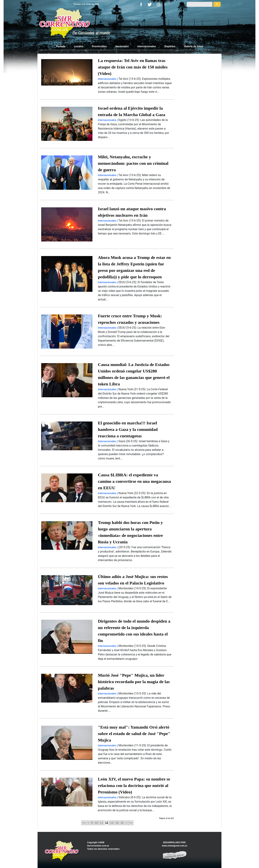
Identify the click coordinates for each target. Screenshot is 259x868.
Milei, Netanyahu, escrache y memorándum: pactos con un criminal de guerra (133, 163)
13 (112, 823)
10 (96, 823)
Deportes (170, 46)
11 (101, 823)
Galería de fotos (194, 46)
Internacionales (147, 46)
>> (131, 823)
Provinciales (99, 46)
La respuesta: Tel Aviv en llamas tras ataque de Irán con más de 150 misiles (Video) (133, 67)
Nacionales (122, 46)
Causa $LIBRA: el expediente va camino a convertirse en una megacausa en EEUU (134, 481)
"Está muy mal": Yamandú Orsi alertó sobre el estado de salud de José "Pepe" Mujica (134, 734)
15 (122, 823)
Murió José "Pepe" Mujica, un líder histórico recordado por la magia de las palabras (134, 682)
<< (84, 823)
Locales (79, 46)
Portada (63, 46)
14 (117, 823)
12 (107, 823)
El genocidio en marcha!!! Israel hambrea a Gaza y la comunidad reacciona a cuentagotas (128, 429)
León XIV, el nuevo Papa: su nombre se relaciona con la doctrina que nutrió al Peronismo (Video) (134, 786)
